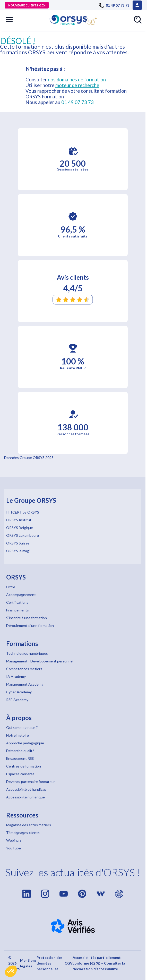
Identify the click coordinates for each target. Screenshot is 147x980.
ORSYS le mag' (18, 551)
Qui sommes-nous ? (22, 727)
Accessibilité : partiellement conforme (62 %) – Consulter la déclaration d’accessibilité (99, 963)
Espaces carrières (20, 774)
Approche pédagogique (25, 743)
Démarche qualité (20, 751)
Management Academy (25, 684)
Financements (18, 610)
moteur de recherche (77, 85)
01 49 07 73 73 (77, 102)
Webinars (14, 840)
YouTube (14, 848)
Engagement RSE (20, 758)
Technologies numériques (27, 653)
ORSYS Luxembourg (23, 535)
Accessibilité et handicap (26, 789)
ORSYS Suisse (18, 543)
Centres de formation (24, 766)
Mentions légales (28, 963)
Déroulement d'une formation (30, 625)
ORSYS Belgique (20, 528)
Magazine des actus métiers (29, 825)
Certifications (17, 602)
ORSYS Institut (19, 520)
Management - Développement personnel (40, 661)
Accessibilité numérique (25, 797)
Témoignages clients (23, 833)
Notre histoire (18, 735)
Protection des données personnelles (50, 963)
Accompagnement (21, 595)
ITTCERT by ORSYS (23, 512)
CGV (69, 963)
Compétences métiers (24, 669)
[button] (11, 971)
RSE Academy (17, 700)
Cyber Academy (19, 692)
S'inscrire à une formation (27, 618)
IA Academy (16, 676)
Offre (11, 587)
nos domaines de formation (77, 80)
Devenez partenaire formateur (31, 782)
